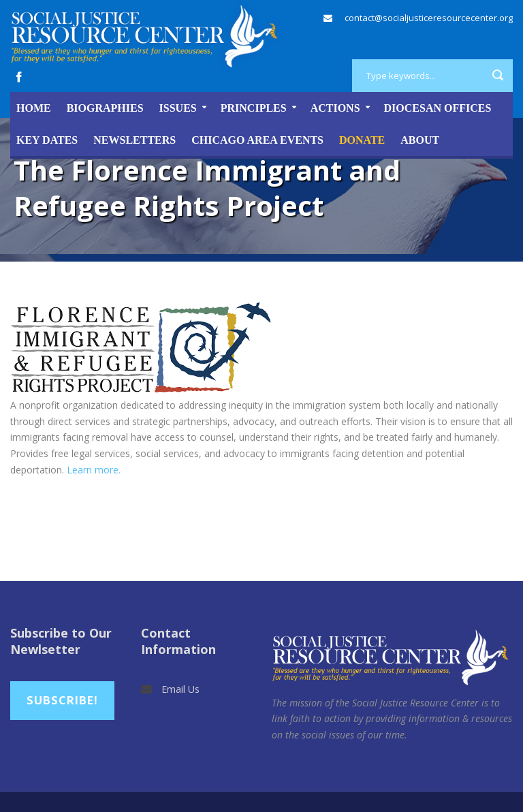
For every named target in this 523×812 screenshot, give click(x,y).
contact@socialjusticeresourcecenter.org (429, 18)
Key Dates (47, 140)
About (420, 140)
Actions (335, 108)
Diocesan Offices (438, 108)
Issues (178, 108)
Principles (254, 108)
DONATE (362, 140)
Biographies (105, 108)
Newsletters (134, 140)
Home (34, 108)
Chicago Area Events (257, 140)
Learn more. (94, 470)
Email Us (180, 689)
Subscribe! (62, 700)
